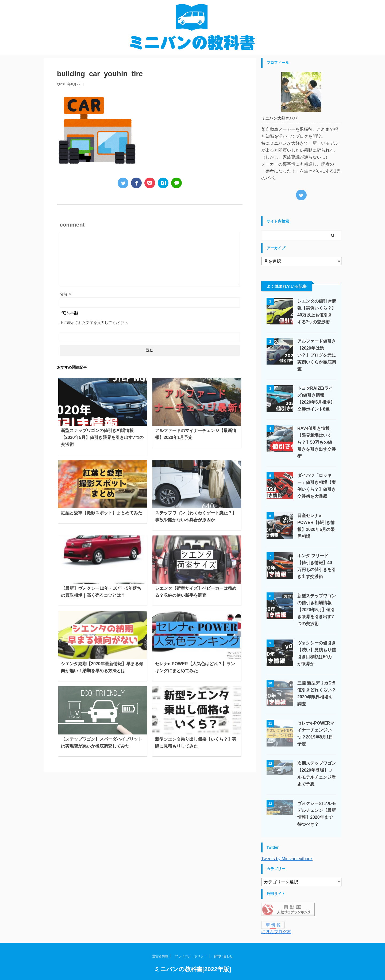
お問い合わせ (223, 963)
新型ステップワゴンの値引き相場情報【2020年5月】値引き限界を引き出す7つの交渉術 (102, 437)
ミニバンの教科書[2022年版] (193, 976)
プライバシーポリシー (191, 963)
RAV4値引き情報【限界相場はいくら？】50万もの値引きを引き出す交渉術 (317, 442)
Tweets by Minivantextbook (287, 859)
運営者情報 (160, 963)
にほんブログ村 (276, 932)
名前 (66, 294)
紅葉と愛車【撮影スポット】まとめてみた (102, 513)
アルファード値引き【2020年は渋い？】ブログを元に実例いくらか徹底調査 (317, 355)
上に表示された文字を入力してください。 (95, 323)
